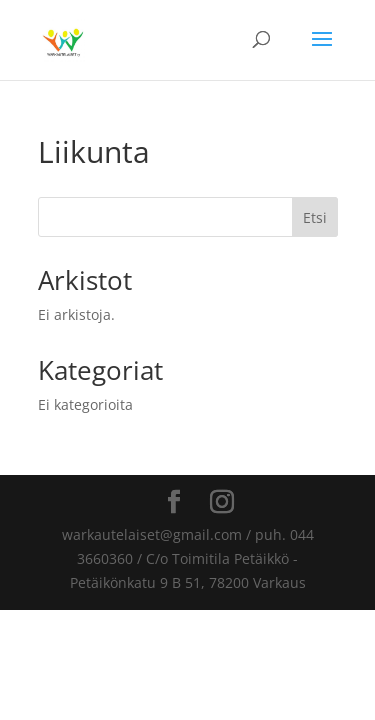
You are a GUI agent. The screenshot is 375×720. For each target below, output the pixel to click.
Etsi (315, 217)
